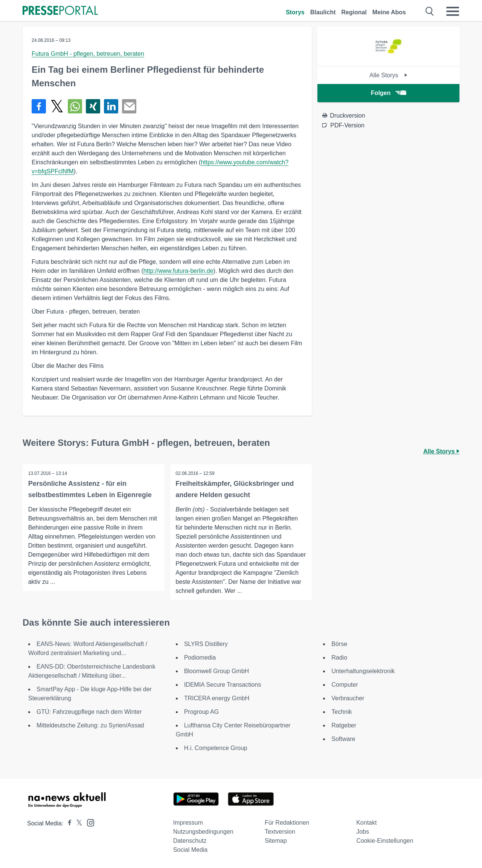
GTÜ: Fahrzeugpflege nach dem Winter (89, 712)
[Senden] (129, 106)
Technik (342, 712)
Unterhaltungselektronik (363, 671)
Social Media (191, 850)
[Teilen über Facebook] (39, 106)
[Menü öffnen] (453, 11)
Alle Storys (388, 75)
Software (343, 739)
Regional (354, 12)
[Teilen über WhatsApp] (75, 106)
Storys (295, 12)
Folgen (388, 93)
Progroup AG (202, 712)
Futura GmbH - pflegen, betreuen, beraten (88, 54)
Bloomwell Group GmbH (217, 671)
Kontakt (366, 823)
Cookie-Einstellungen (385, 841)
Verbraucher (348, 698)
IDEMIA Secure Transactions (223, 685)
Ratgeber (344, 725)
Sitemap (276, 841)
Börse (339, 644)
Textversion (280, 832)
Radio (339, 658)
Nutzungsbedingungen (203, 832)
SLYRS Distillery (206, 644)
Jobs (363, 832)
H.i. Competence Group (216, 748)
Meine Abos (389, 12)
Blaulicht (323, 12)
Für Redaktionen (287, 823)
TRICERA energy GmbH (217, 698)
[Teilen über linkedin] (111, 106)
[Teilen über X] (57, 106)
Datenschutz (190, 841)
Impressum (188, 823)
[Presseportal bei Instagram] (88, 822)
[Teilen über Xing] (93, 106)
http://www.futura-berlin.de (178, 271)
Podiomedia (200, 658)
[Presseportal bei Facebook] (67, 823)
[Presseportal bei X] (77, 823)
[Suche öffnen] (430, 11)
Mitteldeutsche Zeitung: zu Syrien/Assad (90, 725)
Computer (345, 685)
